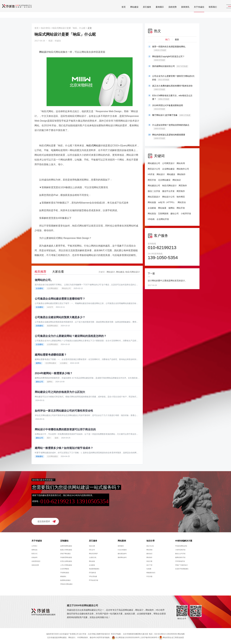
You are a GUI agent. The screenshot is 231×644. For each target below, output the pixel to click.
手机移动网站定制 (181, 546)
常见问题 (149, 577)
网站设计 (44, 52)
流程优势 (165, 10)
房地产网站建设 (65, 554)
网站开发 (181, 208)
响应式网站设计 (95, 146)
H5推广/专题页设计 (181, 565)
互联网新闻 (163, 214)
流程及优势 (35, 565)
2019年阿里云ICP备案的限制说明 (168, 107)
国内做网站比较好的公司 (170, 66)
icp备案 (149, 569)
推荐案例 (121, 546)
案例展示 (153, 10)
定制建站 (64, 541)
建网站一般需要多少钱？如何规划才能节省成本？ (64, 448)
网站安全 (182, 202)
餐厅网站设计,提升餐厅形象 (172, 115)
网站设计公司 (168, 197)
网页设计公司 (154, 169)
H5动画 (151, 219)
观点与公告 (150, 546)
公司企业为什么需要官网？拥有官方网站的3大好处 (173, 78)
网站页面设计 (154, 197)
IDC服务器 (92, 573)
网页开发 (152, 180)
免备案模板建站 (94, 569)
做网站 (171, 208)
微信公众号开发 (180, 554)
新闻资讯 (178, 10)
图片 (49, 438)
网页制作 (183, 186)
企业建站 (39, 288)
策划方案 (149, 561)
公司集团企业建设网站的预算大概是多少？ (60, 317)
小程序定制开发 (180, 550)
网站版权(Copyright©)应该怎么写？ (168, 58)
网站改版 (152, 202)
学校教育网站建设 (66, 558)
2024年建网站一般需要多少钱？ (54, 373)
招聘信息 (34, 550)
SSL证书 (92, 550)
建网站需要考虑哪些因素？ (51, 355)
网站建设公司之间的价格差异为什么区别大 (60, 392)
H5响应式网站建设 (66, 584)
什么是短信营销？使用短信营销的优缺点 (171, 127)
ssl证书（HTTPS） (167, 202)
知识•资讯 (45, 28)
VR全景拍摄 (93, 577)
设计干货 (149, 565)
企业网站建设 (52, 345)
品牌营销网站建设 (66, 546)
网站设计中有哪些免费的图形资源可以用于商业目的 (65, 430)
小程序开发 (186, 214)
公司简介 (34, 546)
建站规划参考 (122, 554)
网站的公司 (66, 288)
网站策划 (152, 214)
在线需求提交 (36, 561)
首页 (117, 10)
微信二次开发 (154, 191)
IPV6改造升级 (94, 581)
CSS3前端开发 (180, 561)
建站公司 (39, 382)
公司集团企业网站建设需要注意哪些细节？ (60, 299)
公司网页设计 (168, 163)
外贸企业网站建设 (66, 561)
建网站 (39, 363)
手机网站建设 (65, 573)
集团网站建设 (52, 326)
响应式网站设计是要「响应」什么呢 (69, 28)
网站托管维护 (93, 554)
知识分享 (151, 541)
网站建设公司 (154, 163)
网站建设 (127, 10)
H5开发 (151, 174)
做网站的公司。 (44, 280)
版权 (57, 438)
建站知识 (149, 554)
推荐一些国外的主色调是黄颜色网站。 (170, 48)
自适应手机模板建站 (182, 569)
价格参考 (34, 558)
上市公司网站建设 (66, 565)
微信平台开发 (168, 191)
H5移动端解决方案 (184, 541)
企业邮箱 (152, 208)
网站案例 (122, 541)
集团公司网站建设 (66, 550)
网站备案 (162, 208)
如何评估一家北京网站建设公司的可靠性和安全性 (64, 411)
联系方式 (34, 554)
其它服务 (140, 10)
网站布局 (181, 163)
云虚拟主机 (93, 558)
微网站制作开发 (180, 558)
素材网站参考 (122, 558)
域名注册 (92, 546)
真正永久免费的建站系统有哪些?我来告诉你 (172, 88)
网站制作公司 (183, 169)
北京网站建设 (52, 288)
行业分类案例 (122, 550)
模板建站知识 (151, 573)
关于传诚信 (192, 10)
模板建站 (39, 457)
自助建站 (39, 326)
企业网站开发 (163, 219)
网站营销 (149, 550)
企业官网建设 (65, 569)
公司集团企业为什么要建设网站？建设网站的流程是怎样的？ (71, 336)
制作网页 (181, 197)
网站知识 (177, 180)
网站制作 (181, 174)
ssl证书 (50, 307)
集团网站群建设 (65, 581)
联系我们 (206, 10)
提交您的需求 (44, 522)
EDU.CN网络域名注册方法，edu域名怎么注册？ (172, 97)
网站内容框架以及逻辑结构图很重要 (169, 137)
